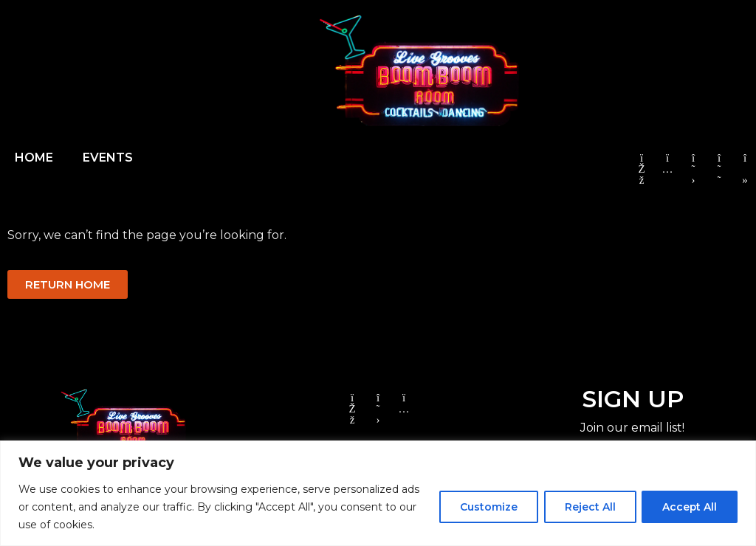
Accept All (688, 507)
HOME (34, 158)
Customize (484, 507)
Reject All (587, 507)
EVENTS (108, 158)
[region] (378, 493)
